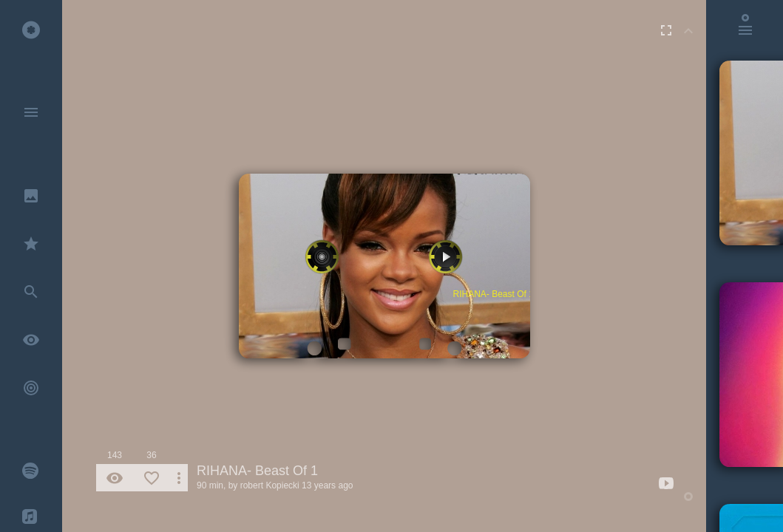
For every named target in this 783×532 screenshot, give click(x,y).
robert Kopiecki (270, 485)
